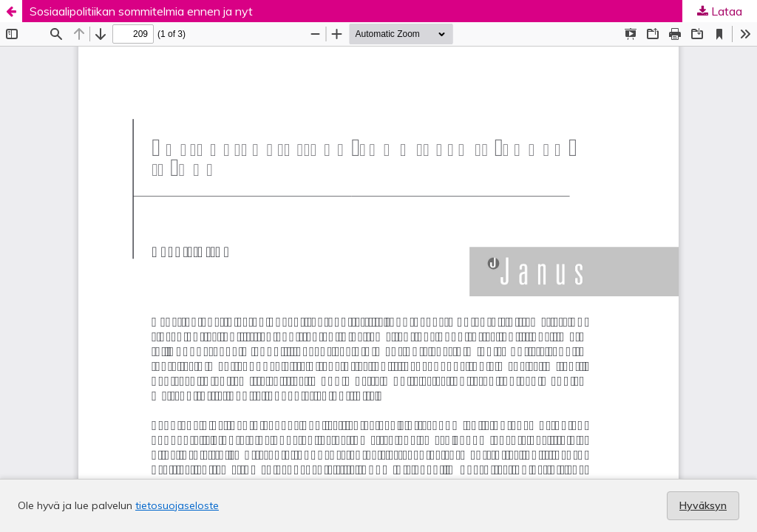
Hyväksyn (703, 505)
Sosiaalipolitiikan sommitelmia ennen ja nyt (141, 11)
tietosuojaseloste (177, 505)
